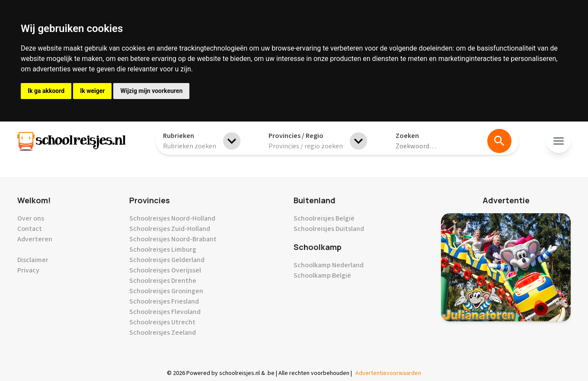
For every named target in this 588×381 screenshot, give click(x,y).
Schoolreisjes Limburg (163, 250)
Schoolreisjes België (324, 218)
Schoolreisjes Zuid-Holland (170, 229)
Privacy (28, 270)
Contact (30, 229)
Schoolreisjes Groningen (166, 291)
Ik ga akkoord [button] (46, 91)
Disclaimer (33, 260)
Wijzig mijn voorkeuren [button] (151, 91)
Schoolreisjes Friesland (164, 301)
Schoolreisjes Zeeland (163, 333)
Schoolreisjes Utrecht (162, 322)
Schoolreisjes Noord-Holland (172, 218)
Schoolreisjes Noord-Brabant (173, 239)
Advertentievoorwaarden (388, 373)
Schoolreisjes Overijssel (165, 270)
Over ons (31, 218)
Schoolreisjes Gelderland (167, 260)
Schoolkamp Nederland (329, 265)
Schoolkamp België (322, 275)
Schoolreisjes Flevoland (165, 312)
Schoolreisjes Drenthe (163, 281)
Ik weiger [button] (92, 91)
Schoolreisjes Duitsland (329, 229)
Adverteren (35, 239)
